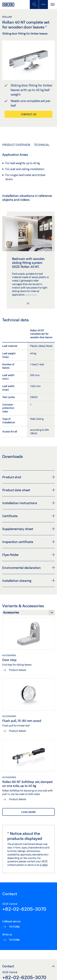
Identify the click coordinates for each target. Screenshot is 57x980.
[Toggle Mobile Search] (34, 4)
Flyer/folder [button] (28, 555)
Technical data (45, 145)
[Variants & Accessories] (28, 613)
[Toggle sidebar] (43, 4)
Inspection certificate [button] (28, 542)
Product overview (16, 145)
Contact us (29, 114)
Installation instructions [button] (28, 503)
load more (28, 812)
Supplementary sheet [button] (28, 529)
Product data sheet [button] (28, 490)
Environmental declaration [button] (28, 568)
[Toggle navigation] (52, 4)
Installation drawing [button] (28, 581)
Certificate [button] (28, 516)
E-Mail (44, 865)
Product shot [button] (28, 477)
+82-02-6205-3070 (24, 909)
